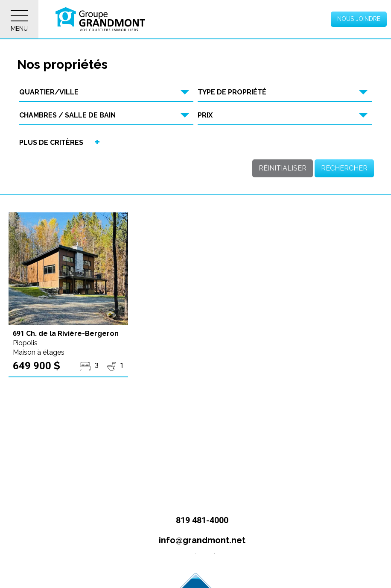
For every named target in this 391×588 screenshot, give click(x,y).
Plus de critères (51, 143)
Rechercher (344, 168)
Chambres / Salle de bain (67, 115)
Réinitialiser (283, 168)
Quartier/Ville (49, 92)
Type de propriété (232, 92)
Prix (205, 115)
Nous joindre (359, 19)
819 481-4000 (191, 521)
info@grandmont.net (191, 541)
